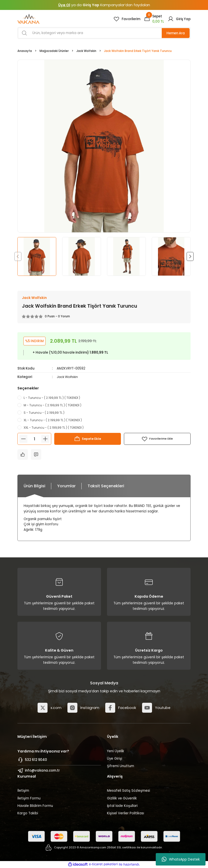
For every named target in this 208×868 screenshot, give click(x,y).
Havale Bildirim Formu (35, 806)
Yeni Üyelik (116, 751)
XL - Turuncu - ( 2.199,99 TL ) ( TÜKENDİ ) (53, 420)
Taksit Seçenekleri (106, 486)
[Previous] (18, 256)
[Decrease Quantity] (23, 439)
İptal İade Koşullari (122, 806)
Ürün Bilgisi (34, 486)
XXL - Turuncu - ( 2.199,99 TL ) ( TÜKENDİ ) (54, 428)
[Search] (104, 33)
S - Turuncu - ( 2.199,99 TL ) (44, 413)
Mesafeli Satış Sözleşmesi (129, 791)
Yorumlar (66, 486)
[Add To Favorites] (157, 439)
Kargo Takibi (28, 813)
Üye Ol (64, 5)
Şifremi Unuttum (121, 766)
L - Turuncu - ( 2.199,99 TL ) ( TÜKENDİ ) (52, 398)
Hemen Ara (176, 33)
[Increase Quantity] (45, 439)
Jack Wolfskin (68, 377)
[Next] (190, 256)
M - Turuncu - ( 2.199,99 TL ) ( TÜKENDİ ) (52, 405)
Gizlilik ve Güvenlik (122, 798)
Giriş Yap (91, 5)
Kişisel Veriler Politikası (126, 813)
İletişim (23, 791)
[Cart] (154, 19)
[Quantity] (34, 439)
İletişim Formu (29, 798)
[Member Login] (179, 19)
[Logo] (28, 19)
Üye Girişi (115, 759)
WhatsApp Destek (181, 859)
